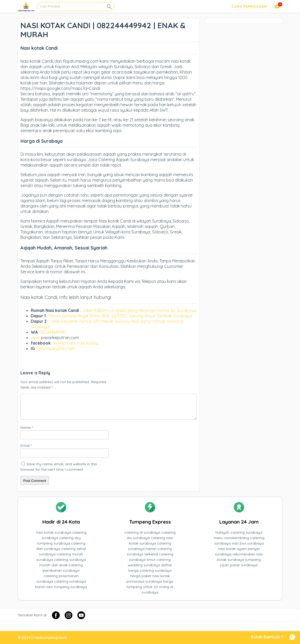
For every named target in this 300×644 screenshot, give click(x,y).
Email (26, 446)
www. (36, 338)
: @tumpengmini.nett (56, 348)
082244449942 (53, 332)
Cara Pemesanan (249, 6)
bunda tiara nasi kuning (76, 343)
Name (27, 427)
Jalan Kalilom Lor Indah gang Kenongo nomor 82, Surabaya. (139, 310)
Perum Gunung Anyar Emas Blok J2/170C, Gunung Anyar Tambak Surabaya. (121, 316)
